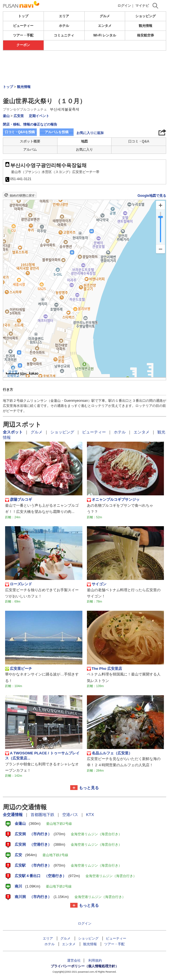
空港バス (71, 815)
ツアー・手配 (23, 35)
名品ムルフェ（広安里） (110, 753)
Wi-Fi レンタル (105, 35)
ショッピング (146, 16)
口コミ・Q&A (139, 141)
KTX (90, 815)
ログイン (124, 6)
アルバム (30, 150)
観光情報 (146, 26)
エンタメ (105, 26)
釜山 (6, 116)
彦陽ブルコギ (19, 500)
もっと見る (89, 788)
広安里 (19, 116)
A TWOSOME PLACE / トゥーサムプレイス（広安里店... (42, 756)
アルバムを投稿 (57, 132)
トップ (23, 16)
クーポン (23, 45)
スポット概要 (30, 141)
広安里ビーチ (19, 669)
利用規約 (95, 960)
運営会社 (74, 960)
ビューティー (23, 26)
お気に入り (84, 150)
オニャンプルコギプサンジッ (113, 500)
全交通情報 (13, 815)
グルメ (105, 16)
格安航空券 (146, 35)
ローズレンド (19, 584)
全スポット (13, 432)
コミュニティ (64, 35)
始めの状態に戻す (22, 195)
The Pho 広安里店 (105, 669)
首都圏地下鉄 (43, 815)
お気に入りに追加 (90, 133)
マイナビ (142, 6)
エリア (64, 16)
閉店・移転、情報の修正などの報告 (30, 124)
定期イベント (39, 116)
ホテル (64, 26)
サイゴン (97, 584)
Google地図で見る (152, 196)
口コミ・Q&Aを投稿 (20, 132)
